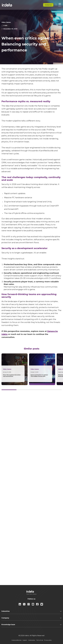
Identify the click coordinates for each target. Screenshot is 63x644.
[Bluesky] (42, 605)
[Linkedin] (20, 605)
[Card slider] (31, 390)
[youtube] (33, 605)
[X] (24, 605)
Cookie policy (32, 640)
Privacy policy (48, 640)
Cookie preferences (16, 640)
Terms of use (40, 640)
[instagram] (29, 605)
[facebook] (38, 605)
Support (25, 640)
